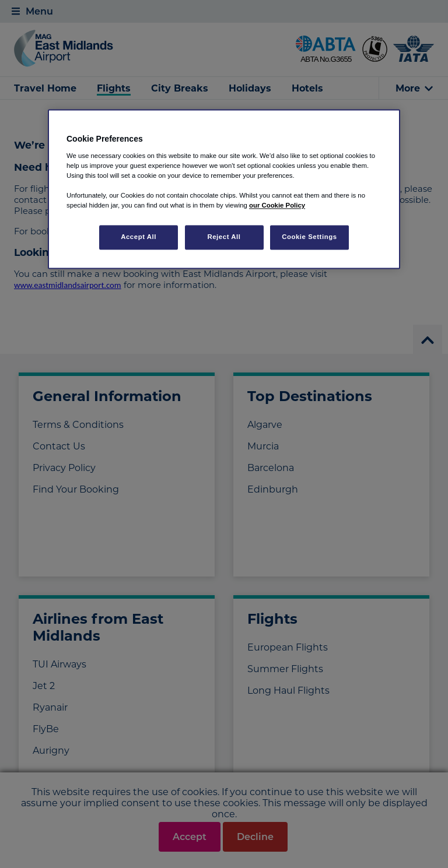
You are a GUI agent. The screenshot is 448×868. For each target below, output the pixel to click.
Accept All (139, 237)
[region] (224, 189)
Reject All (224, 237)
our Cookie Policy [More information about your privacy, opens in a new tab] (277, 206)
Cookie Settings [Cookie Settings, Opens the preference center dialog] (309, 237)
